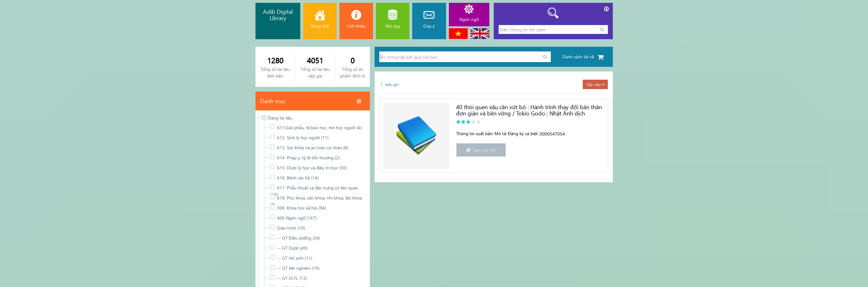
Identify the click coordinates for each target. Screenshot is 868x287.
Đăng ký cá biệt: (523, 133)
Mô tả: (501, 133)
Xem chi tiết (481, 150)
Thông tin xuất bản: (475, 133)
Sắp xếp (595, 84)
